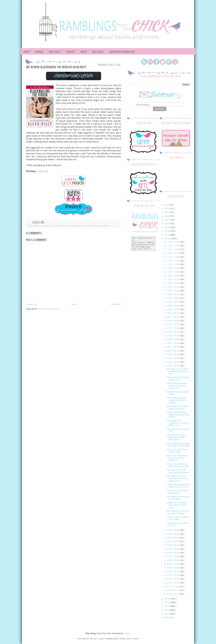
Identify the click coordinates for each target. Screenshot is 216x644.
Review (107, 226)
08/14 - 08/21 (173, 313)
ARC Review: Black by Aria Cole (178, 430)
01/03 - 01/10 (173, 594)
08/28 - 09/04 (173, 305)
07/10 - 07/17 (173, 332)
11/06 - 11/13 (173, 268)
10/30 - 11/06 (173, 272)
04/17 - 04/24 (173, 538)
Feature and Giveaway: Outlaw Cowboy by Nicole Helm (177, 386)
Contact (70, 51)
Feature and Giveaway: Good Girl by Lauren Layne (177, 505)
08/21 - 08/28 (173, 309)
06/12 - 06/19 (173, 347)
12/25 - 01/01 (173, 242)
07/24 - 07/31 (173, 324)
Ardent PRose (61, 226)
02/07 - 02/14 (173, 575)
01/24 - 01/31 (173, 583)
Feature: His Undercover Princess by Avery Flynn (178, 465)
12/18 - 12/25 (173, 246)
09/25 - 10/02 (173, 291)
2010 (167, 617)
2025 (167, 205)
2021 (167, 220)
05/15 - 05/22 (173, 362)
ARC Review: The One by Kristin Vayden (177, 451)
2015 (167, 599)
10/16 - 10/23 (173, 279)
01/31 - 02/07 (173, 579)
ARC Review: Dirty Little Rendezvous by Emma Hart (177, 371)
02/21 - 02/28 (173, 568)
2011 (167, 614)
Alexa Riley (45, 226)
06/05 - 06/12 (173, 351)
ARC (52, 226)
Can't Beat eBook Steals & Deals (177, 524)
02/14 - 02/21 (173, 571)
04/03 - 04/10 (173, 545)
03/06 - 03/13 (173, 560)
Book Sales (98, 51)
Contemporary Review (77, 226)
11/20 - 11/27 (173, 261)
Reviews (39, 51)
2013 (167, 606)
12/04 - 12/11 (173, 253)
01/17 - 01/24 (173, 586)
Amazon (42, 171)
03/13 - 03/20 (173, 556)
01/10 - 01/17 (173, 590)
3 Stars (36, 226)
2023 (167, 212)
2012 (167, 610)
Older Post (116, 304)
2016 (167, 239)
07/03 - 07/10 (173, 336)
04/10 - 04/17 (173, 541)
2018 (167, 231)
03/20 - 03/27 (173, 553)
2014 (167, 602)
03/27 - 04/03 (173, 549)
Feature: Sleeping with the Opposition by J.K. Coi (178, 486)
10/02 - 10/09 (173, 287)
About (83, 51)
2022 (167, 216)
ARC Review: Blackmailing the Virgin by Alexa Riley (178, 445)
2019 (167, 227)
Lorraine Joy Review (95, 226)
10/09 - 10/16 (173, 283)
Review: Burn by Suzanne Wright (178, 393)
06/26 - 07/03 (173, 339)
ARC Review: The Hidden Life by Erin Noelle (177, 407)
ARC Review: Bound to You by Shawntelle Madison (177, 400)
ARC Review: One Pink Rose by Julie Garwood (178, 471)
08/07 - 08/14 (173, 317)
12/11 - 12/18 (173, 249)
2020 (167, 223)
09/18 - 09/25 (173, 294)
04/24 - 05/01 (173, 534)
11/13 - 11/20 (173, 264)
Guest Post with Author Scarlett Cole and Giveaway (177, 458)
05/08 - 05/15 (173, 366)
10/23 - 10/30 (173, 276)
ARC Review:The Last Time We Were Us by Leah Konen (177, 478)
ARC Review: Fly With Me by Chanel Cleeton (178, 512)
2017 (167, 235)
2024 (167, 208)
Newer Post (32, 304)
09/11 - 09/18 (173, 298)
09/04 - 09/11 (173, 302)
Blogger (127, 633)
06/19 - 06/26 (173, 343)
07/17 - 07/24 (173, 328)
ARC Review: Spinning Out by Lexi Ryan (178, 498)
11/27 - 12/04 (173, 257)
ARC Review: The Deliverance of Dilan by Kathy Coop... (178, 423)
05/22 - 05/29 (173, 358)
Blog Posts (54, 51)
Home (26, 51)
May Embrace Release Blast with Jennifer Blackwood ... (176, 437)
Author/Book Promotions (122, 51)
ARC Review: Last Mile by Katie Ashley (178, 492)
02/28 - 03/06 (173, 564)
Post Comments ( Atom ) (49, 309)
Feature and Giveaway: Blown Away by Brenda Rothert (178, 415)
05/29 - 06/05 (173, 354)
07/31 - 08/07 (173, 321)
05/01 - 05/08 (173, 530)
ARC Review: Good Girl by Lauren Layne (178, 378)
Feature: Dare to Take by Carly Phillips (178, 518)
